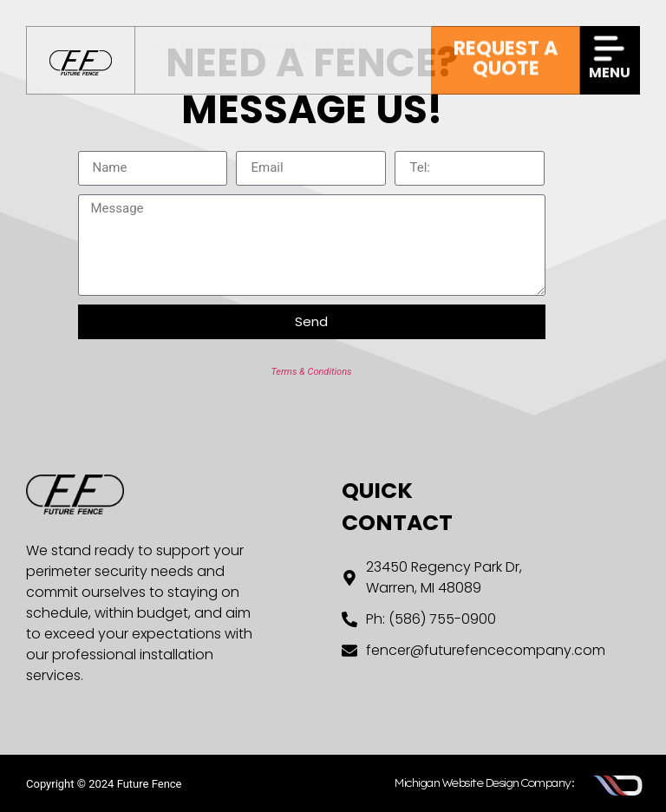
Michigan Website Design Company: (483, 783)
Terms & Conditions (311, 372)
